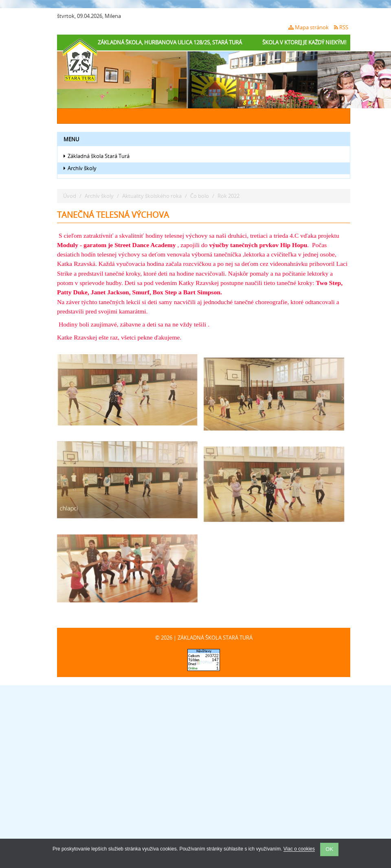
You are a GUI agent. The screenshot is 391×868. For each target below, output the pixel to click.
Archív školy (80, 168)
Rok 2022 (228, 196)
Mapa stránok (309, 27)
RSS (341, 27)
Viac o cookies (299, 849)
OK (329, 849)
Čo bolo (200, 196)
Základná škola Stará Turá (97, 156)
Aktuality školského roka (152, 196)
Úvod (70, 196)
